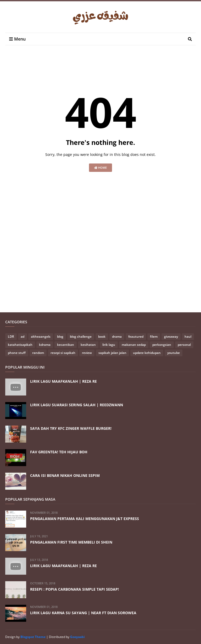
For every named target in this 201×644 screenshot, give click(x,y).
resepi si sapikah (63, 353)
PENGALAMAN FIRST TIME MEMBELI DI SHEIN (71, 542)
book (102, 337)
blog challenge (81, 337)
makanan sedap (134, 345)
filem (154, 337)
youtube (174, 353)
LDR (11, 337)
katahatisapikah (20, 345)
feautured (136, 337)
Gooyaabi (77, 637)
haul (188, 337)
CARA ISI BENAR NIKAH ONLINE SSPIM (65, 475)
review (87, 353)
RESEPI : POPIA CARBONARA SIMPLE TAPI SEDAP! (74, 589)
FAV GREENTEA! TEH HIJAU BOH (59, 452)
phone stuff (17, 353)
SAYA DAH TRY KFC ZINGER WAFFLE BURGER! (71, 428)
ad (23, 337)
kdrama (45, 345)
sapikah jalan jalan (112, 353)
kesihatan (88, 345)
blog (60, 337)
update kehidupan (147, 353)
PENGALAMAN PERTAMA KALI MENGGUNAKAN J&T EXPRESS (85, 519)
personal (184, 345)
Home (100, 168)
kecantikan (66, 345)
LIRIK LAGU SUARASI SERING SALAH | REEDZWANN (77, 405)
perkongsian (162, 345)
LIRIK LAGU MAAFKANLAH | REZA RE (63, 381)
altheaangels (41, 337)
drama (117, 337)
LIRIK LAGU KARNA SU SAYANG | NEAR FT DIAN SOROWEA (83, 613)
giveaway (171, 337)
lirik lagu (109, 345)
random (38, 353)
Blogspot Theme (33, 637)
